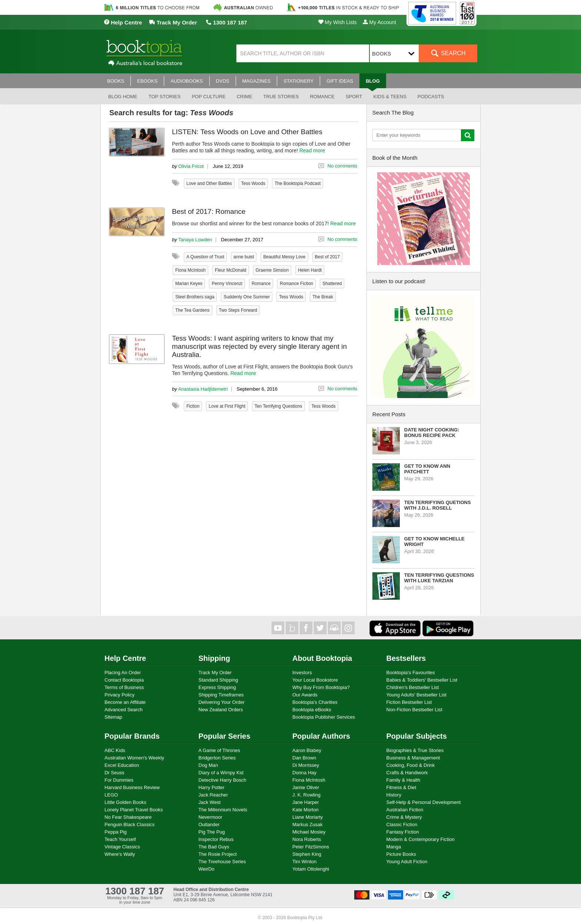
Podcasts (431, 97)
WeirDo (207, 869)
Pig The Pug (212, 832)
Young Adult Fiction (407, 862)
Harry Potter (212, 787)
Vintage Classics (122, 847)
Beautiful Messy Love (284, 257)
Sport (354, 97)
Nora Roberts (307, 839)
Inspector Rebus (216, 839)
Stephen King (307, 854)
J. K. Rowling (306, 795)
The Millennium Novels (223, 810)
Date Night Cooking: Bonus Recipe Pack (432, 433)
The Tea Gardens (192, 310)
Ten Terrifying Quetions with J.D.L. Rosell (438, 505)
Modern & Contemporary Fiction (421, 839)
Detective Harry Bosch (223, 780)
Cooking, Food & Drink (411, 765)
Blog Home (123, 97)
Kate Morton (306, 810)
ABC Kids (115, 750)
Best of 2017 (327, 257)
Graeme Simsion (272, 270)
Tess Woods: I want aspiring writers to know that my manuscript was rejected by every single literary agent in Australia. (259, 346)
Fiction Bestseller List (409, 702)
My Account (379, 22)
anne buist (244, 257)
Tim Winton (304, 862)
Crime (245, 97)
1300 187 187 (227, 22)
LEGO (111, 795)
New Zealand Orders (221, 710)
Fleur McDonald (231, 270)
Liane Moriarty (308, 817)
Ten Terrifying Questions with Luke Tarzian (439, 578)
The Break (323, 297)
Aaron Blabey (307, 750)
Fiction (193, 406)
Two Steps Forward (238, 310)
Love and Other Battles (209, 183)
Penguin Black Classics (130, 824)
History (394, 795)
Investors (302, 673)
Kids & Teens (390, 97)
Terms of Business (124, 687)
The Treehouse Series (222, 862)
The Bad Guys (214, 847)
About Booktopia (322, 658)
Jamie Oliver (306, 787)
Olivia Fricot (191, 166)
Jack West (210, 802)
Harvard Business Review (132, 787)
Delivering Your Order (222, 702)
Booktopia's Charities (315, 702)
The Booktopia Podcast (298, 183)
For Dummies (119, 780)
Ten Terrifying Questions (278, 406)
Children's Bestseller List (413, 687)
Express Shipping (217, 687)
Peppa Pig (116, 832)
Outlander (209, 824)
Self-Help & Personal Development (424, 802)
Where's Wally (120, 854)
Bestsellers (406, 658)
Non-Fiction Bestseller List (414, 710)
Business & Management (413, 758)
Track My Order (173, 22)
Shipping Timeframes (221, 695)
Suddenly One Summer (247, 297)
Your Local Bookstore (315, 680)
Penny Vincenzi (227, 284)
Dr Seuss (114, 773)
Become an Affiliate (125, 702)
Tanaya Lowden (195, 240)
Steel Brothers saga (195, 297)
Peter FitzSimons (311, 847)
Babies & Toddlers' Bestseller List (422, 680)
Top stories (165, 97)
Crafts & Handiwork (407, 773)
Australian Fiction (405, 810)
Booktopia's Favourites (411, 673)
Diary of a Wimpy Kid (221, 773)
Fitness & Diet (401, 787)
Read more (312, 150)
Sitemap (113, 717)
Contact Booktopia (124, 680)
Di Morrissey (306, 765)
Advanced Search (124, 710)
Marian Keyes (189, 284)
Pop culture (208, 97)
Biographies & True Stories (415, 750)
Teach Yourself (120, 839)
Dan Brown (304, 758)
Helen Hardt (310, 270)
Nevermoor (210, 817)
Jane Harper (306, 802)
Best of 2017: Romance (209, 211)
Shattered (332, 284)
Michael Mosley (309, 832)
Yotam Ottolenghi (311, 869)
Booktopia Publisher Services (324, 717)
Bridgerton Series (217, 758)
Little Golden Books (125, 802)
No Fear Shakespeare (128, 817)
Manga (394, 847)
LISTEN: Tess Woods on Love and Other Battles (247, 132)
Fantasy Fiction (403, 832)
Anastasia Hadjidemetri (203, 389)
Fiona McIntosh (190, 270)
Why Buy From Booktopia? (321, 687)
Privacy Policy (119, 695)
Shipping (215, 658)
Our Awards (305, 695)
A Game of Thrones (220, 750)
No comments (342, 166)
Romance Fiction (296, 284)
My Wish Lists (338, 22)
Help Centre (123, 22)
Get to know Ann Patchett (427, 469)
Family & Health (404, 780)
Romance (322, 97)
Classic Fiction (402, 824)
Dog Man (208, 765)
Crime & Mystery (404, 817)
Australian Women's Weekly (134, 758)
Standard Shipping (218, 680)
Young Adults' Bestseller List (416, 695)
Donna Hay (304, 773)
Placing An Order (123, 673)
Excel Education (122, 765)
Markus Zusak (308, 824)
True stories (281, 97)
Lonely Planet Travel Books (134, 810)
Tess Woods (253, 183)
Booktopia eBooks (312, 710)
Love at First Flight (227, 406)
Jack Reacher (213, 795)
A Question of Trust (205, 257)
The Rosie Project (218, 854)
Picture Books (401, 854)
